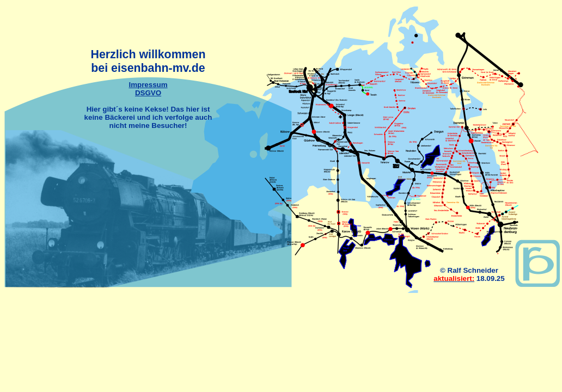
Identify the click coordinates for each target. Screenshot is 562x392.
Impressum (148, 85)
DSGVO (148, 93)
